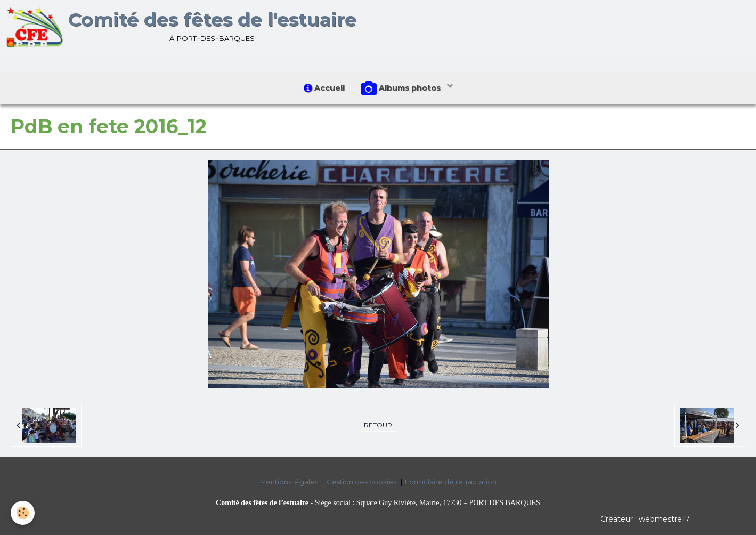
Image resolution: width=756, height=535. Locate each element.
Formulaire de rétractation (451, 482)
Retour (378, 425)
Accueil (324, 88)
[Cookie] (23, 513)
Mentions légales (289, 482)
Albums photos (402, 88)
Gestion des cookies (361, 482)
